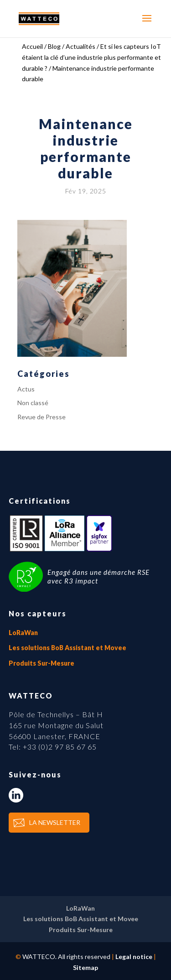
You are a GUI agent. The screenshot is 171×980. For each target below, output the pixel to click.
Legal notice (134, 957)
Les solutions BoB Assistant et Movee (67, 648)
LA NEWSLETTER (55, 822)
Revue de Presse (41, 417)
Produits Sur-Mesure (41, 663)
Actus (26, 389)
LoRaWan (23, 633)
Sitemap (85, 967)
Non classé (33, 403)
